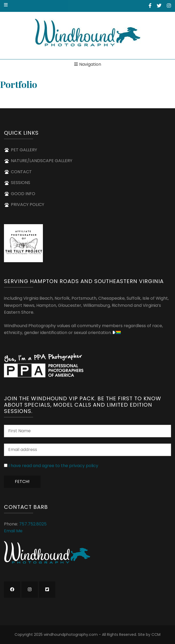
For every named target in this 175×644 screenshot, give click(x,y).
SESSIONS (21, 183)
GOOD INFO (23, 194)
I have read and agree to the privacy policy (53, 466)
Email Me (13, 531)
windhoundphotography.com (71, 634)
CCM (156, 634)
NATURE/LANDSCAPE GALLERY (42, 161)
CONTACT (21, 172)
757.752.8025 (33, 524)
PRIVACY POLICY (28, 205)
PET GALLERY (24, 150)
